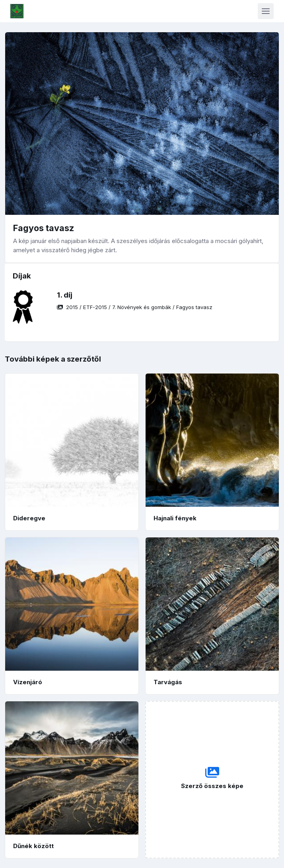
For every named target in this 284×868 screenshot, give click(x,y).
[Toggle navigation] (266, 11)
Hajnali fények (175, 518)
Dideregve (29, 518)
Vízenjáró (28, 682)
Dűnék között (33, 846)
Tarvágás (168, 682)
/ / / (135, 307)
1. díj (65, 295)
